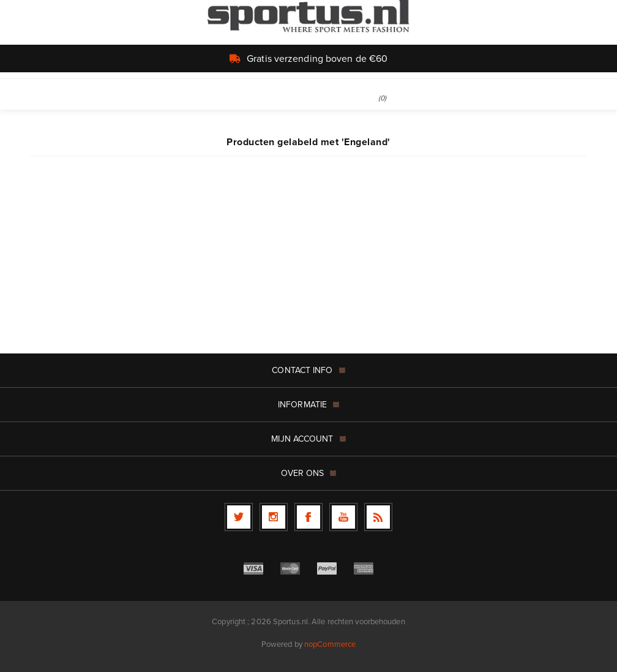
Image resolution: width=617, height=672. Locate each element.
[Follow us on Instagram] (274, 517)
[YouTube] (343, 517)
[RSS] (378, 517)
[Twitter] (239, 517)
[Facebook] (308, 517)
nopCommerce (330, 644)
